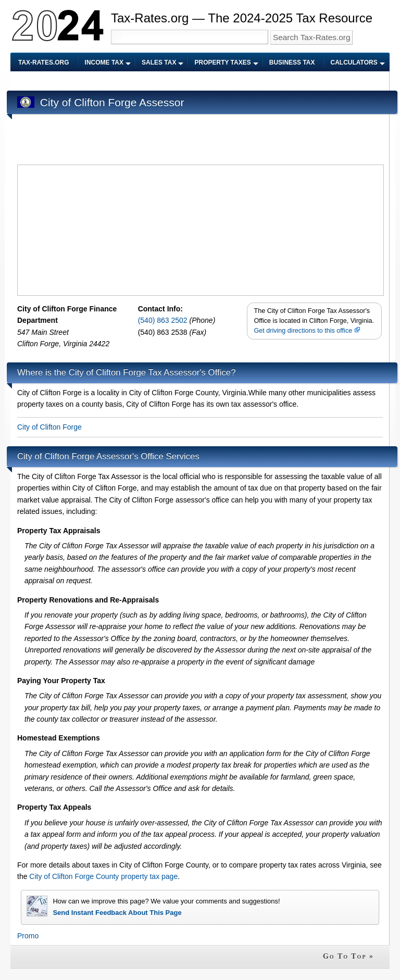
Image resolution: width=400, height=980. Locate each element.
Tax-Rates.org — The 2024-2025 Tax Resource (242, 18)
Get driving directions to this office (307, 331)
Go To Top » (348, 956)
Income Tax (104, 62)
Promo (28, 936)
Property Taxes (222, 62)
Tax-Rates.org (44, 62)
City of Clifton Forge (49, 427)
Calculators (354, 62)
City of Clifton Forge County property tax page (103, 876)
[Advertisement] (207, 81)
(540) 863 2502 (164, 320)
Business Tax (292, 62)
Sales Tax (159, 62)
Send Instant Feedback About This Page (117, 913)
